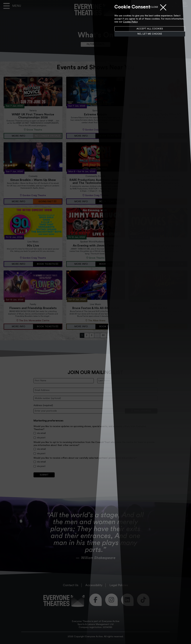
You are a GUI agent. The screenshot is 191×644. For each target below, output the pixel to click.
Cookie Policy (130, 22)
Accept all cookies (150, 29)
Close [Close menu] (154, 7)
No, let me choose (150, 34)
